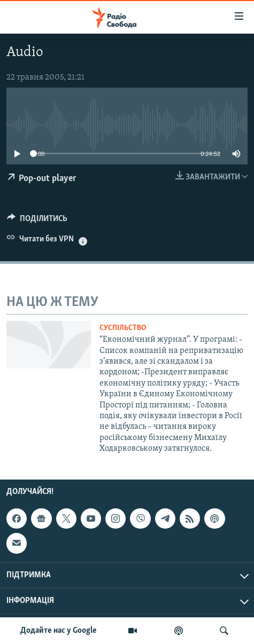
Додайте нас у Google (59, 631)
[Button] (37, 221)
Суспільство (123, 328)
